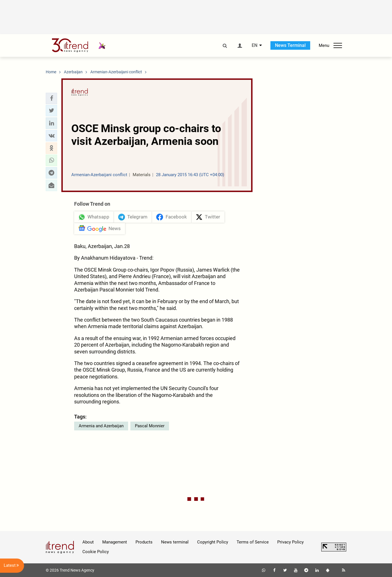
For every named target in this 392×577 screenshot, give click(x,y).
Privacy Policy (290, 542)
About (88, 542)
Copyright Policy (213, 542)
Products (144, 542)
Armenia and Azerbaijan (101, 426)
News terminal (175, 542)
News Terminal (290, 45)
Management (115, 542)
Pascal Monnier (150, 426)
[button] (51, 98)
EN (255, 45)
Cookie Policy (96, 552)
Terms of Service (253, 542)
